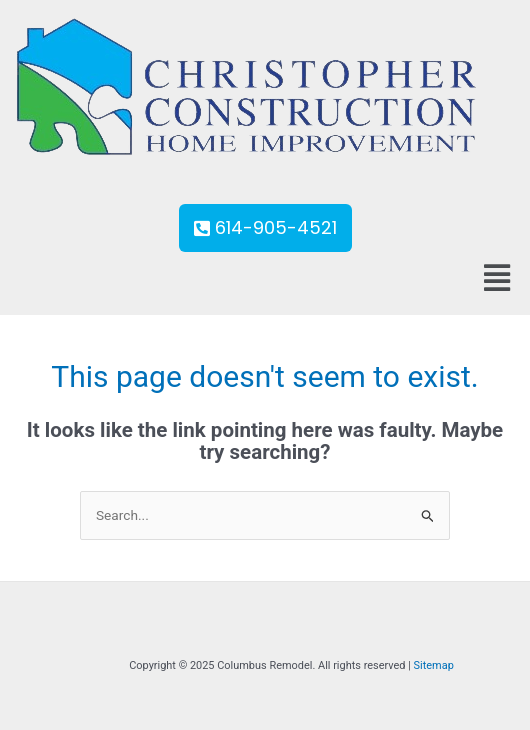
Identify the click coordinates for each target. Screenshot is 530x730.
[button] (496, 278)
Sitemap (434, 665)
